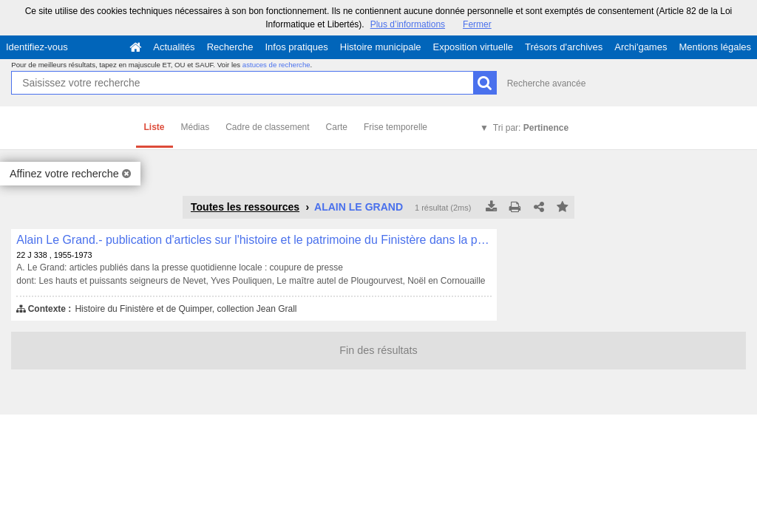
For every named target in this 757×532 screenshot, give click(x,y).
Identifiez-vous (37, 47)
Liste (155, 127)
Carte (337, 127)
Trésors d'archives (564, 47)
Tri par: (531, 128)
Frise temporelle (396, 127)
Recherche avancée (547, 83)
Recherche (230, 47)
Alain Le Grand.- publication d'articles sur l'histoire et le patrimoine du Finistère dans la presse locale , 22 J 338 (254, 240)
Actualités (174, 47)
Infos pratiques (297, 47)
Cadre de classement (267, 127)
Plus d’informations (408, 24)
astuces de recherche (276, 65)
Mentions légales (715, 47)
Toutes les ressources (245, 207)
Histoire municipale (381, 47)
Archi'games (641, 47)
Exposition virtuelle (473, 47)
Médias (196, 127)
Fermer (477, 24)
